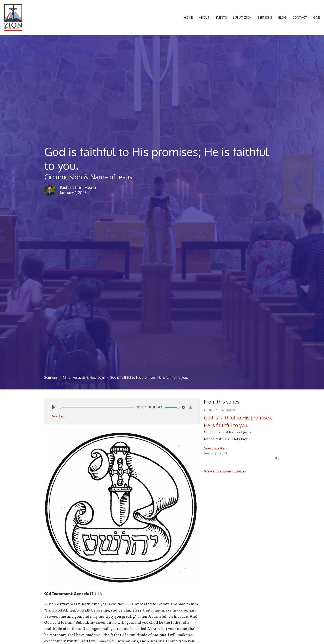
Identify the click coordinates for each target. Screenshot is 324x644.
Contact (300, 17)
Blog (282, 17)
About (204, 17)
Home (188, 17)
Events (221, 17)
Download (58, 416)
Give (317, 17)
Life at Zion (242, 17)
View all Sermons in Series (225, 471)
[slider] (96, 407)
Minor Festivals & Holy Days (84, 377)
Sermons (265, 17)
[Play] (54, 407)
